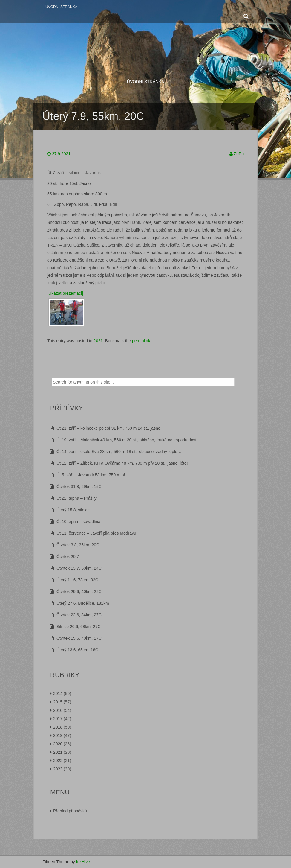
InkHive (83, 862)
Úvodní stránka (61, 7)
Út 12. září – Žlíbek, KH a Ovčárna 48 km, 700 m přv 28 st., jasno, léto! (122, 463)
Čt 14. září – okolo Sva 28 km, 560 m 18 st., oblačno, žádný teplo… (119, 452)
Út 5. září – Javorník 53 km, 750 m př (91, 475)
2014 (58, 694)
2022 (58, 761)
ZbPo (239, 154)
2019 (58, 735)
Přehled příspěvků (70, 811)
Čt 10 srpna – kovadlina (78, 522)
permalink (141, 341)
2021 (98, 341)
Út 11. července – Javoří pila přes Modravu (96, 533)
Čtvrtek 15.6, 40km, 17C (79, 638)
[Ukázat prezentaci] (65, 293)
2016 (58, 710)
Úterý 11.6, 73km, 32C (77, 580)
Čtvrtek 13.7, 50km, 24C (79, 568)
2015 (58, 702)
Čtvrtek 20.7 (68, 557)
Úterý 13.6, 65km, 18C (77, 650)
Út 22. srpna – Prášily (76, 498)
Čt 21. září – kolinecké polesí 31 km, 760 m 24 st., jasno (108, 428)
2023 (58, 769)
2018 (58, 727)
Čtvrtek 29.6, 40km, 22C (79, 592)
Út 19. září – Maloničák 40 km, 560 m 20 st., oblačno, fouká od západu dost (127, 440)
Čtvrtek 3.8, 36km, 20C (78, 545)
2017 (58, 719)
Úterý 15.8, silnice (73, 510)
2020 (58, 744)
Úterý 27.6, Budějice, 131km (83, 603)
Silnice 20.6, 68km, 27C (79, 627)
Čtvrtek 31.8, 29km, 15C (79, 487)
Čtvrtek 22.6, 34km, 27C (79, 615)
